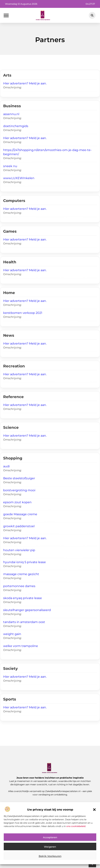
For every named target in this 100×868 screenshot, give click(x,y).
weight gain (12, 634)
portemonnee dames (19, 586)
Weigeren (50, 857)
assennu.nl (11, 114)
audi (6, 466)
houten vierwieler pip (19, 550)
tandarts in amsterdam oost (24, 622)
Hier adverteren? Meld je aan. (25, 83)
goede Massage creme (20, 514)
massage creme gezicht (21, 574)
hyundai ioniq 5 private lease (24, 562)
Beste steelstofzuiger (19, 478)
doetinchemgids (16, 126)
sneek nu (10, 166)
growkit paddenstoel (19, 526)
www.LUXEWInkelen (19, 178)
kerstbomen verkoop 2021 (23, 313)
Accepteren (50, 848)
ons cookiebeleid (76, 837)
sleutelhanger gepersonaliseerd (27, 610)
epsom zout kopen (17, 502)
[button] (94, 820)
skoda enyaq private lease (23, 598)
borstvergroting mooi (19, 490)
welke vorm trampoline (21, 646)
